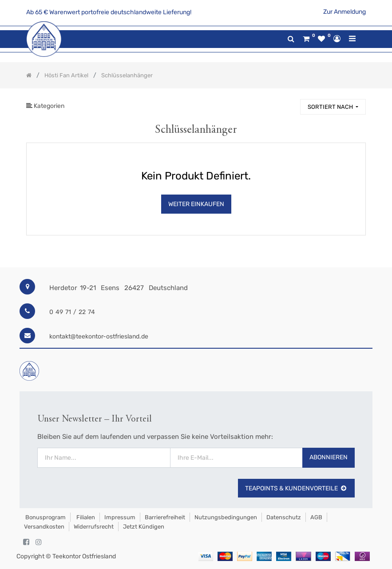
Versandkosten (44, 527)
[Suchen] (289, 103)
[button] (333, 107)
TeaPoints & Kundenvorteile (296, 488)
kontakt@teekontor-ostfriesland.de (99, 336)
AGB (316, 517)
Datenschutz (284, 517)
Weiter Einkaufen (196, 204)
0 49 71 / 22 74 (72, 312)
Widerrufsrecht (94, 527)
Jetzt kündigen (144, 527)
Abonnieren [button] (329, 457)
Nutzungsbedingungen (226, 517)
